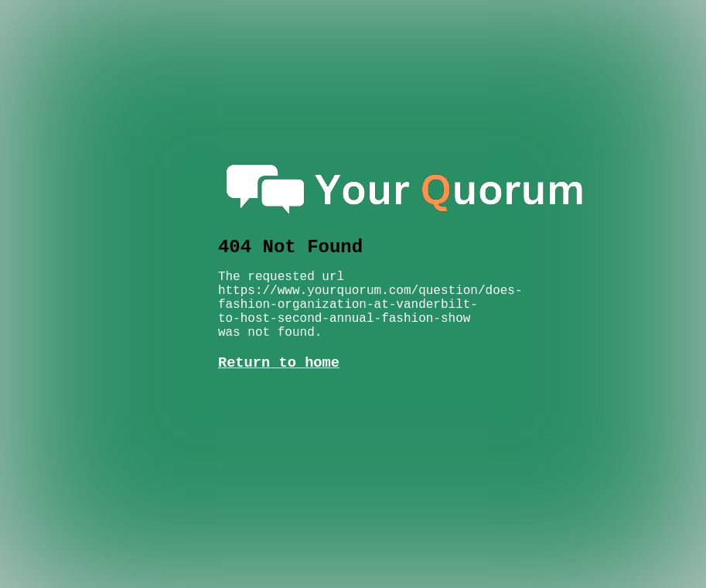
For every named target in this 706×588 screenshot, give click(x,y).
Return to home (279, 347)
